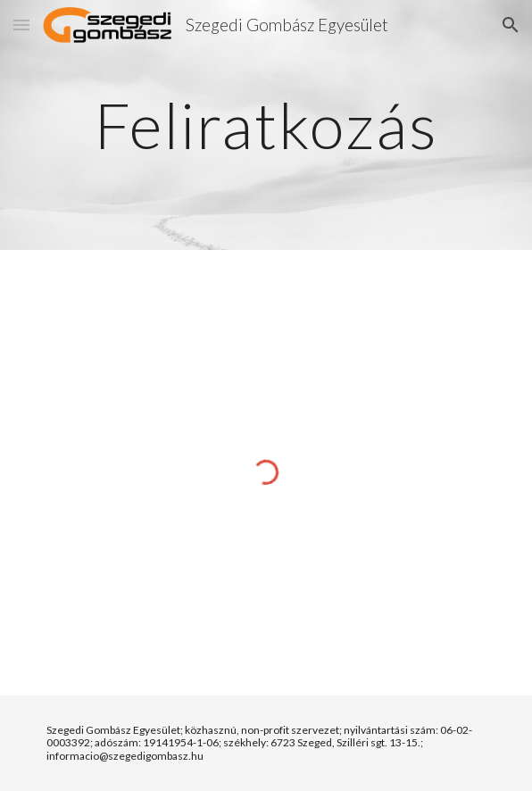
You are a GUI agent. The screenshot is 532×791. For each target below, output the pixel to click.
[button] (21, 25)
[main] (266, 125)
